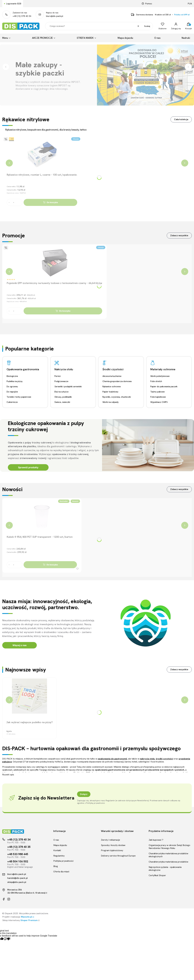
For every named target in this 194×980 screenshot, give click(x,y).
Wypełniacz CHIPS (159, 402)
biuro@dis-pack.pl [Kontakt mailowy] (17, 874)
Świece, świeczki (62, 402)
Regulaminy (59, 856)
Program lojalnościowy (112, 850)
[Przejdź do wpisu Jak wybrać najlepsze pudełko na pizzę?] (29, 696)
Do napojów (12, 392)
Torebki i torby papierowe (19, 397)
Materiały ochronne (163, 369)
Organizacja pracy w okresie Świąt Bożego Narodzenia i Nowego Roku (169, 847)
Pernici (58, 376)
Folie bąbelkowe (158, 397)
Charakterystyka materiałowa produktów (168, 862)
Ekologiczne (12, 376)
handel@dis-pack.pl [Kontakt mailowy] (17, 878)
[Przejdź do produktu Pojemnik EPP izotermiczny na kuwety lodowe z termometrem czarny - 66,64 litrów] (54, 263)
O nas (56, 840)
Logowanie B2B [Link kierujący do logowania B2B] (14, 4)
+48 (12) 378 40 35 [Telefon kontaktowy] (19, 847)
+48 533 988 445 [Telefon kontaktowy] (18, 854)
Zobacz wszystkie (179, 235)
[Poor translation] (7, 939)
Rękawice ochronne (112, 387)
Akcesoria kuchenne (112, 376)
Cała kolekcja (181, 119)
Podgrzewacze (61, 381)
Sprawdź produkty (28, 467)
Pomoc (147, 4)
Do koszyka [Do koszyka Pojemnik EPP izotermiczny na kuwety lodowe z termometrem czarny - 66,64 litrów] (63, 311)
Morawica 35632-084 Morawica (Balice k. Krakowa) (26, 891)
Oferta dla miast (61, 872)
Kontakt (57, 850)
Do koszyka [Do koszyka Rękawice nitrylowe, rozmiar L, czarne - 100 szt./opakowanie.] (50, 202)
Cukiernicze (12, 402)
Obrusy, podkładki (63, 397)
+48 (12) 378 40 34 (22, 16)
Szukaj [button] (147, 26)
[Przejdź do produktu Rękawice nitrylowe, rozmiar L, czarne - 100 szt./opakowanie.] (42, 154)
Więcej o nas (20, 645)
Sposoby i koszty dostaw (113, 845)
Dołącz (84, 794)
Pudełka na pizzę (15, 381)
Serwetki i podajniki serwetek (68, 387)
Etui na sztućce (61, 392)
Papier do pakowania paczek (164, 387)
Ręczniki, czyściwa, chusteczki (117, 397)
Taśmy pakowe (158, 392)
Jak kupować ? (156, 840)
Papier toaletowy (110, 392)
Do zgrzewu (12, 387)
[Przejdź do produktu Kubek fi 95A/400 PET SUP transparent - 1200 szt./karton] (42, 517)
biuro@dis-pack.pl (55, 16)
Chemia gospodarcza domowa (117, 381)
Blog (56, 866)
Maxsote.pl (27, 917)
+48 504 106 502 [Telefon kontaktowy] (18, 861)
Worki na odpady (111, 402)
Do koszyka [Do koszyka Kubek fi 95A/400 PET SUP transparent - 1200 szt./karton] (50, 565)
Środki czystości (113, 369)
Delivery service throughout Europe (118, 856)
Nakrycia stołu (64, 369)
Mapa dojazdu (60, 845)
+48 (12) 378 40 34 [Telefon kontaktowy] (19, 839)
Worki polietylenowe (160, 376)
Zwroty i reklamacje (110, 840)
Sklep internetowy (20, 920)
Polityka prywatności (63, 861)
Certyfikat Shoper (157, 875)
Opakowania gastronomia (23, 369)
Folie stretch (156, 381)
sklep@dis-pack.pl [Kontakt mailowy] (17, 882)
